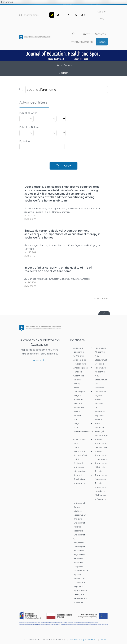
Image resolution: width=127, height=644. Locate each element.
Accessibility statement (83, 640)
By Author (25, 141)
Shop (104, 640)
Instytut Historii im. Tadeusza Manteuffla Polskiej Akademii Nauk (79, 407)
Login (103, 18)
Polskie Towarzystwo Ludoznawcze (101, 455)
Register (102, 12)
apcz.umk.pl (40, 360)
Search (67, 166)
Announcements (82, 41)
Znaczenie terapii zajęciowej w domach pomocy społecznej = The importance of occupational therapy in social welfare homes (62, 234)
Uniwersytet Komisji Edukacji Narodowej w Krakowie (80, 511)
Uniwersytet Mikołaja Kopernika (79, 527)
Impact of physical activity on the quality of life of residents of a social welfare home (58, 269)
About (102, 41)
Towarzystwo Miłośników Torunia (101, 467)
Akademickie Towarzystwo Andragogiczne (81, 364)
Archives (100, 34)
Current (85, 34)
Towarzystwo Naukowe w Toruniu (101, 479)
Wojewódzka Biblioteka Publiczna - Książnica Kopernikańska (81, 563)
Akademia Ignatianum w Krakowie (79, 352)
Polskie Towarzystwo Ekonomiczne (101, 443)
